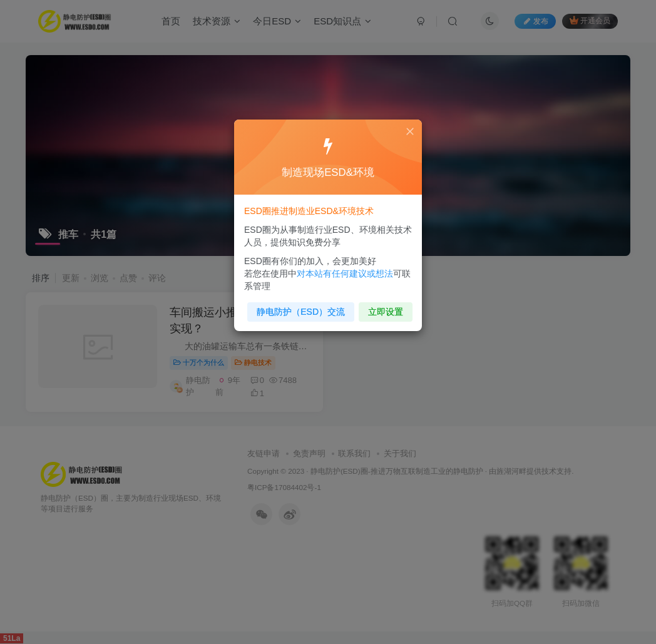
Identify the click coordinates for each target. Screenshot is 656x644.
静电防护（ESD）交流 (302, 308)
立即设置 (383, 308)
